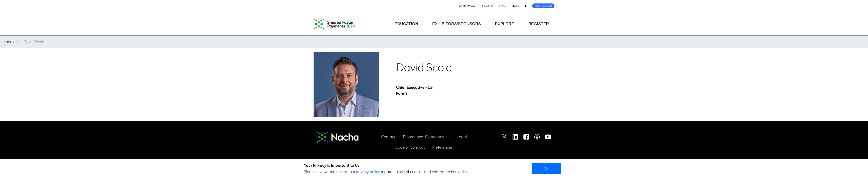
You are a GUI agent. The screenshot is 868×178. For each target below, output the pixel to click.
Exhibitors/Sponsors (457, 24)
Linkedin (515, 137)
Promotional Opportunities (426, 137)
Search (526, 6)
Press (502, 6)
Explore (505, 24)
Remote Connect (543, 6)
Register (539, 24)
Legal (462, 137)
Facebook (526, 137)
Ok (546, 168)
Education (406, 24)
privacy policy (368, 171)
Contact (388, 137)
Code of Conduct (410, 147)
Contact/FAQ (467, 6)
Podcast (537, 137)
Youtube (548, 137)
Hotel (515, 6)
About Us (487, 6)
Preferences (442, 147)
